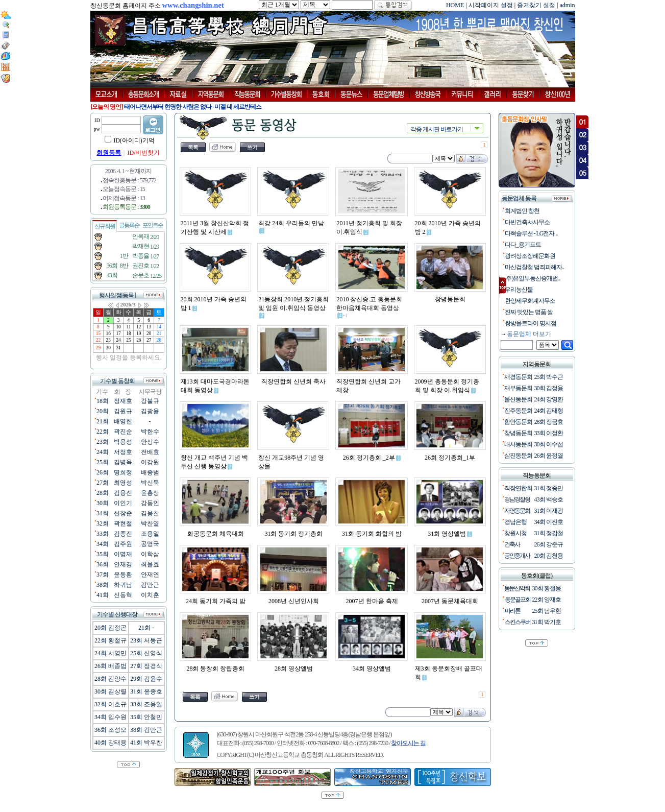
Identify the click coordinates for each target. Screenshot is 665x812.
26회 (103, 472)
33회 (103, 534)
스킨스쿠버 (518, 622)
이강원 (150, 462)
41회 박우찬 (146, 743)
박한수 (150, 432)
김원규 (123, 411)
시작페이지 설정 (491, 5)
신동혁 (123, 595)
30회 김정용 (549, 388)
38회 (103, 585)
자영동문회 (517, 511)
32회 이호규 (110, 704)
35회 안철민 (146, 717)
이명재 (123, 554)
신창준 (123, 513)
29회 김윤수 (146, 679)
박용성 (123, 442)
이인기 (123, 503)
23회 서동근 (146, 640)
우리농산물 (518, 290)
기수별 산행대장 (117, 614)
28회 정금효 (549, 422)
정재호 (123, 401)
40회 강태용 (110, 743)
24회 (103, 452)
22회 (103, 432)
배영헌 (123, 421)
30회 (103, 503)
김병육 (123, 462)
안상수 (150, 442)
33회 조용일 (146, 704)
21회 (103, 421)
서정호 (123, 452)
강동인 (150, 503)
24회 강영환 (549, 399)
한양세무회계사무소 (529, 301)
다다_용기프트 (522, 245)
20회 (103, 411)
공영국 (150, 544)
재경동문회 (518, 377)
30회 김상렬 (110, 691)
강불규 (150, 401)
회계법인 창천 (521, 211)
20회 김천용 (549, 556)
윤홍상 (150, 493)
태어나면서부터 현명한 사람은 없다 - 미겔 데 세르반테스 (193, 107)
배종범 (150, 472)
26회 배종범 (110, 666)
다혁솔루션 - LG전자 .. (530, 233)
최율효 (150, 564)
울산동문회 (518, 399)
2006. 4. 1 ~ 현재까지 (129, 171)
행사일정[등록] (117, 295)
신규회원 (105, 226)
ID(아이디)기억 (134, 140)
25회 (103, 462)
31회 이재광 (549, 511)
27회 (103, 483)
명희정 (123, 472)
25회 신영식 (146, 653)
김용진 (123, 493)
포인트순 (153, 225)
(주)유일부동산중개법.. (532, 278)
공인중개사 (517, 556)
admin (568, 5)
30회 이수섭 (549, 444)
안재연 (150, 575)
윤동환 (123, 575)
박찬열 (150, 523)
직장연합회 (518, 488)
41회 (103, 595)
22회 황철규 (110, 640)
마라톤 (512, 611)
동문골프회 (518, 600)
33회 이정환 (549, 433)
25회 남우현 (547, 611)
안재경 (123, 564)
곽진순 (123, 432)
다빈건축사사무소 (526, 222)
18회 (103, 401)
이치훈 (150, 595)
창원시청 (515, 533)
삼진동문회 (518, 456)
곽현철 (123, 523)
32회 (103, 523)
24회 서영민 (110, 653)
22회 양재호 (547, 600)
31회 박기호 (547, 622)
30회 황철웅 (547, 588)
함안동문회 (518, 422)
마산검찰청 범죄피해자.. (533, 267)
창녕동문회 (518, 433)
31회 (103, 513)
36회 (103, 564)
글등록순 (129, 225)
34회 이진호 (549, 522)
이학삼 (150, 554)
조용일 (150, 534)
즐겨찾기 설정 (536, 5)
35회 (103, 554)
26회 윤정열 (549, 456)
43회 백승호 (549, 499)
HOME (455, 5)
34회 (103, 544)
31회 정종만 (549, 488)
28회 (103, 493)
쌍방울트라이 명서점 (529, 323)
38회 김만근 (146, 730)
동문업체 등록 (519, 198)
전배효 (150, 452)
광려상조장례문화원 (529, 256)
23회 (103, 442)
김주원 (123, 544)
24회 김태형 (549, 411)
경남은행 (515, 522)
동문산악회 (517, 588)
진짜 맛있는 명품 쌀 (528, 312)
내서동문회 (518, 444)
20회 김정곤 (110, 628)
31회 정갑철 (549, 533)
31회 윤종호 (146, 691)
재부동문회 (518, 388)
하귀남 (123, 585)
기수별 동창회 (117, 381)
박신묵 (150, 483)
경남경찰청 (517, 499)
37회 (103, 575)
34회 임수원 (110, 717)
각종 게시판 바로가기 (437, 129)
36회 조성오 (110, 730)
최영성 (123, 483)
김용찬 (150, 513)
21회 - (146, 628)
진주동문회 (518, 411)
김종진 (123, 534)
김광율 (150, 411)
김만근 (150, 585)
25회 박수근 (549, 377)
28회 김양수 (110, 679)
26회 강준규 (549, 544)
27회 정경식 (146, 666)
